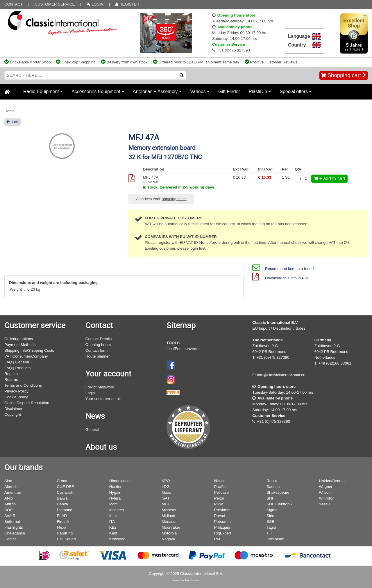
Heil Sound (66, 539)
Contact (14, 4)
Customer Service (55, 4)
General (92, 430)
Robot (272, 481)
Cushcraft (65, 492)
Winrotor (326, 498)
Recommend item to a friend (283, 269)
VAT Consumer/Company (26, 356)
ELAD (62, 516)
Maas (166, 492)
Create (62, 481)
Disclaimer (13, 409)
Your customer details (104, 399)
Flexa (61, 527)
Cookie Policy (16, 397)
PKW (219, 504)
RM (217, 539)
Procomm (222, 522)
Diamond (64, 510)
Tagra (271, 527)
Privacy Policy (16, 391)
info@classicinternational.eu (281, 375)
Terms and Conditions (23, 385)
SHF (270, 498)
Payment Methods (20, 345)
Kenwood (117, 539)
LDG (166, 487)
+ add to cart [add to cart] (329, 178)
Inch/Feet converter (183, 349)
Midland (168, 516)
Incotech (117, 510)
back (13, 122)
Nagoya (168, 539)
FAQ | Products (17, 368)
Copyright (13, 414)
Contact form (96, 350)
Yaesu (324, 504)
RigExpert (223, 533)
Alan (8, 481)
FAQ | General (17, 362)
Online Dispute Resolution (27, 403)
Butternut (12, 522)
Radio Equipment (43, 92)
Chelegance (15, 533)
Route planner (98, 356)
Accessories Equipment (98, 92)
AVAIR (10, 516)
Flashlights (14, 527)
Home (10, 111)
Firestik (63, 522)
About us (101, 447)
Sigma (272, 510)
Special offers (296, 92)
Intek (113, 516)
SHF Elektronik (279, 504)
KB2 (113, 527)
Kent (113, 533)
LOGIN (95, 4)
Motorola (169, 533)
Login (90, 393)
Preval (220, 516)
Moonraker (171, 527)
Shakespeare (278, 492)
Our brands (24, 468)
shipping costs (174, 199)
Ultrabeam (275, 539)
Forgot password (100, 387)
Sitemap (181, 326)
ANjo (9, 498)
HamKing (65, 533)
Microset (169, 510)
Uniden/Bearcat (332, 481)
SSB (270, 522)
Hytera (115, 498)
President (222, 510)
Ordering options (19, 339)
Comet (10, 539)
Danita (62, 504)
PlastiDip (260, 92)
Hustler (115, 487)
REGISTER (127, 4)
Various (200, 92)
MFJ (165, 504)
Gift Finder (229, 92)
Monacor (169, 522)
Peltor (219, 498)
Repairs (11, 374)
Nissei (219, 481)
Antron (10, 504)
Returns (11, 380)
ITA (112, 522)
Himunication (120, 481)
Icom (113, 504)
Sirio (270, 516)
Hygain (115, 492)
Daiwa (62, 498)
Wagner (326, 487)
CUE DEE (65, 487)
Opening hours (98, 345)
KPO (166, 481)
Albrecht (11, 487)
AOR (9, 510)
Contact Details (99, 339)
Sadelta (273, 487)
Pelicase (221, 492)
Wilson (325, 492)
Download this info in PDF (281, 278)
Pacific (220, 487)
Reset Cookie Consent (186, 580)
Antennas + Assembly (157, 92)
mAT (166, 498)
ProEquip (222, 527)
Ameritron (13, 492)
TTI (269, 533)
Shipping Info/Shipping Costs (29, 350)
